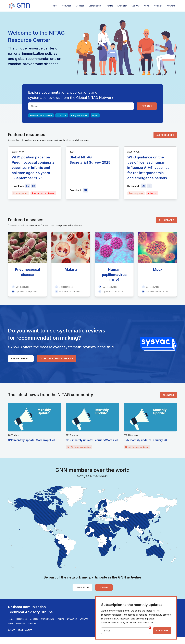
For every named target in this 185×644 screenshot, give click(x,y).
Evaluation (122, 6)
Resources (66, 6)
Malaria (71, 269)
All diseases (166, 220)
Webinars (158, 6)
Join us (104, 587)
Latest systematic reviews (56, 359)
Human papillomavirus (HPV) (114, 275)
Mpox (95, 115)
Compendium (95, 6)
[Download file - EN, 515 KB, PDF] (28, 186)
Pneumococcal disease (41, 115)
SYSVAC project (21, 359)
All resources (165, 135)
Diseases (80, 6)
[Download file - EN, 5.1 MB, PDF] (85, 190)
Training (109, 6)
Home (54, 6)
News (146, 6)
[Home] (19, 6)
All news (168, 395)
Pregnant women (79, 115)
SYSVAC (135, 6)
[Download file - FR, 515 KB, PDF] (33, 186)
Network (171, 6)
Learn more (82, 587)
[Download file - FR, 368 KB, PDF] (149, 186)
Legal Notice (25, 630)
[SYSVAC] (158, 344)
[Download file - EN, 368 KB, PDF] (143, 186)
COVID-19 (62, 115)
